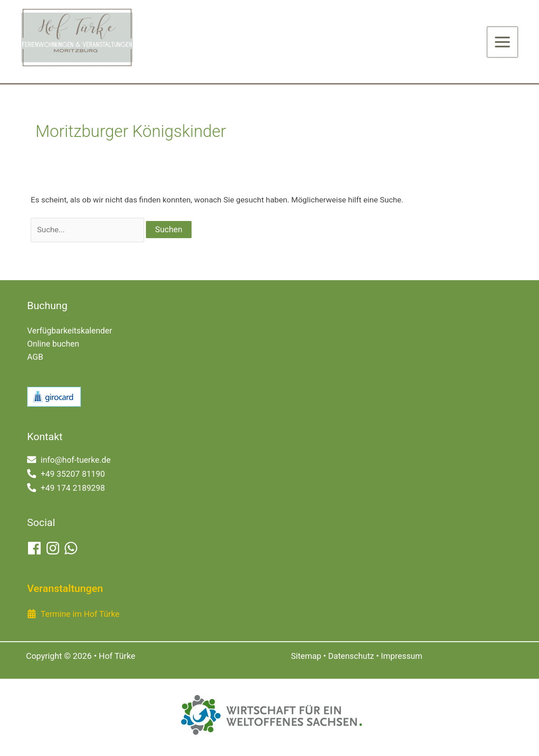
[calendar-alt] (73, 614)
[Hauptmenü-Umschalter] (502, 42)
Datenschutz (351, 656)
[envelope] (69, 460)
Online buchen (53, 345)
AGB (35, 358)
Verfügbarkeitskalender (70, 331)
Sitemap (306, 656)
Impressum (402, 656)
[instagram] (54, 549)
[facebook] (35, 549)
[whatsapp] (72, 549)
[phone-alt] (66, 474)
